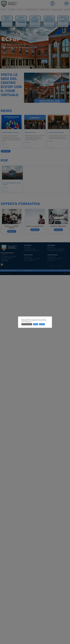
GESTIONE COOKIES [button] (27, 324)
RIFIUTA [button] (36, 324)
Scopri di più (28, 322)
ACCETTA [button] (42, 324)
